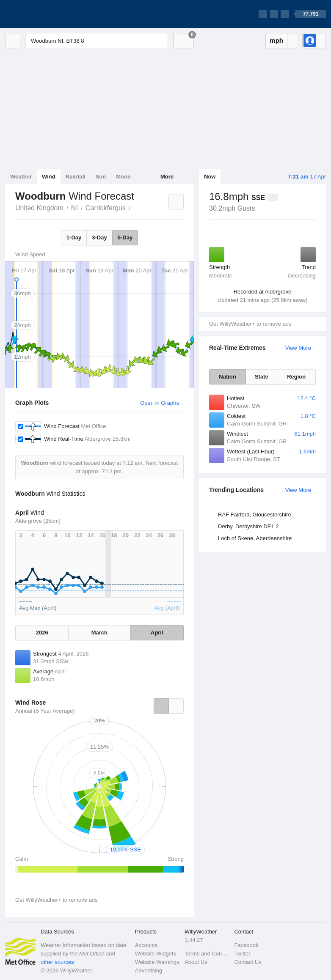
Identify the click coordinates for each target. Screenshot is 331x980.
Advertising (149, 970)
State (262, 377)
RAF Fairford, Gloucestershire (255, 515)
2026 (42, 633)
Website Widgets (156, 954)
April (157, 633)
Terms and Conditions (207, 954)
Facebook (246, 945)
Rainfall (76, 177)
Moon (123, 177)
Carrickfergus (106, 208)
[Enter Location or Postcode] (97, 41)
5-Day (125, 237)
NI (74, 208)
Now (210, 177)
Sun (101, 177)
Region (296, 377)
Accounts (146, 945)
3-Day (99, 237)
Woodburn (135, 207)
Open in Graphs (160, 403)
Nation (227, 377)
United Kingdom (39, 208)
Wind (49, 177)
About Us (196, 962)
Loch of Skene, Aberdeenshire (255, 538)
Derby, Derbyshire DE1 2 (248, 526)
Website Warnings (157, 962)
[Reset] (146, 41)
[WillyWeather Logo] (45, 14)
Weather (21, 177)
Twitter (242, 954)
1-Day (74, 237)
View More (298, 348)
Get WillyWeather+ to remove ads (250, 324)
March (99, 633)
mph (276, 40)
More (167, 177)
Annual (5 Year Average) (45, 711)
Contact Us (248, 962)
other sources (57, 962)
